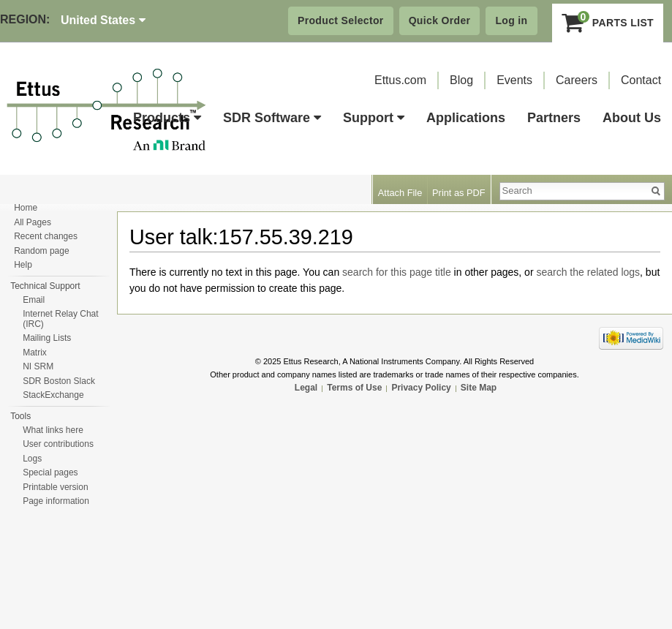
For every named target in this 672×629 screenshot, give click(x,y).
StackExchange (53, 395)
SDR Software (272, 118)
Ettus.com (400, 80)
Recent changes (46, 236)
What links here (53, 430)
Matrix (35, 353)
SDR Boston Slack (59, 381)
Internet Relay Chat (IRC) (60, 319)
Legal (306, 388)
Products (167, 118)
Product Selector (341, 20)
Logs (32, 459)
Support (374, 118)
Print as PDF (459, 193)
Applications (466, 118)
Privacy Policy (421, 388)
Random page (41, 251)
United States (103, 20)
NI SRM (38, 366)
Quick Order (440, 20)
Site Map (479, 388)
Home (26, 208)
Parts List (608, 23)
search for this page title (397, 272)
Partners (554, 118)
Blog (461, 80)
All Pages (33, 222)
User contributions (58, 444)
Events (514, 80)
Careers (577, 80)
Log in (511, 20)
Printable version (55, 487)
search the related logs (588, 272)
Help (23, 265)
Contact (641, 80)
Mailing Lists (47, 338)
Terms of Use (354, 388)
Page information (56, 501)
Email (34, 300)
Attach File (400, 193)
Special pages (50, 472)
